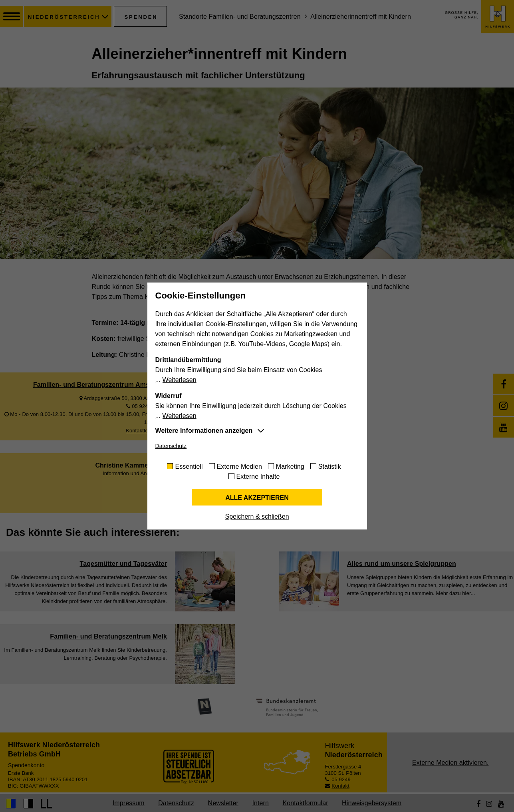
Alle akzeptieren (257, 498)
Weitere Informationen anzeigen (204, 431)
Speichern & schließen (257, 516)
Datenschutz (171, 446)
